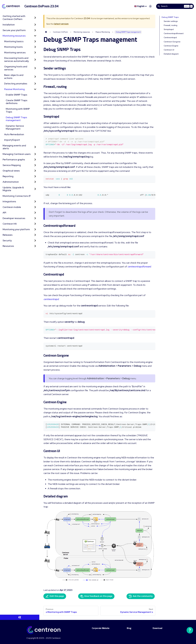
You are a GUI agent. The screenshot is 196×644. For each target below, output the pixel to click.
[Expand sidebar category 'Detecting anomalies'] (35, 84)
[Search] (175, 6)
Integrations (9, 201)
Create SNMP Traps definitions (17, 102)
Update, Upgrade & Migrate (13, 189)
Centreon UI (169, 50)
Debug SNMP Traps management (16, 119)
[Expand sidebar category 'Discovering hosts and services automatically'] (35, 60)
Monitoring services (15, 52)
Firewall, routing (171, 25)
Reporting (8, 176)
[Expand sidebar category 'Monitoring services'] (35, 53)
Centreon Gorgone (172, 42)
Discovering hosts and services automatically (16, 59)
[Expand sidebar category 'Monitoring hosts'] (35, 47)
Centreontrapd (170, 37)
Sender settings (171, 21)
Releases (8, 235)
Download (157, 628)
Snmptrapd (169, 29)
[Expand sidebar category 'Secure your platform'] (35, 30)
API (4, 213)
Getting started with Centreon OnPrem (14, 18)
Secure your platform (14, 30)
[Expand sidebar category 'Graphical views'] (35, 171)
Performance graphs (14, 159)
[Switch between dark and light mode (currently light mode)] (150, 6)
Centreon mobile (12, 207)
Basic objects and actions (14, 77)
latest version (61, 24)
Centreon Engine (171, 46)
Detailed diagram (171, 54)
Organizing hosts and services (16, 68)
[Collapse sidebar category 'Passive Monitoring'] (35, 89)
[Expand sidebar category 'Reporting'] (35, 176)
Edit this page (55, 596)
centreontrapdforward (139, 267)
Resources (8, 246)
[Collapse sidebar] (20, 617)
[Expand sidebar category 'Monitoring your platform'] (35, 229)
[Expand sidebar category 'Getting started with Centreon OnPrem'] (35, 18)
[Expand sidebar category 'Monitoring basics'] (35, 41)
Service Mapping (12, 165)
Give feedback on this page (96, 596)
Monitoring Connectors (16, 196)
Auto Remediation (14, 134)
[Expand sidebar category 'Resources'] (35, 246)
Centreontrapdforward (174, 33)
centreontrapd (51, 299)
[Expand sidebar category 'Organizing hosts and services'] (35, 68)
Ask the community (141, 596)
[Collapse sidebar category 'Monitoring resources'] (35, 36)
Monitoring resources (14, 36)
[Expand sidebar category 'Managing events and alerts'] (35, 147)
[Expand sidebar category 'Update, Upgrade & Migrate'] (35, 189)
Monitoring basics (14, 41)
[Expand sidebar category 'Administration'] (35, 182)
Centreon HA (10, 224)
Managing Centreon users (17, 154)
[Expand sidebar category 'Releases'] (35, 235)
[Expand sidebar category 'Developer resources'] (35, 218)
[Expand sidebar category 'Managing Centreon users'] (35, 154)
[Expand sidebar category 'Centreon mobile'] (35, 207)
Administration (11, 182)
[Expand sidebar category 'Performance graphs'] (35, 160)
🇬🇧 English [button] (139, 6)
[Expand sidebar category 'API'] (35, 213)
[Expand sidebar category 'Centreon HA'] (35, 224)
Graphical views (11, 171)
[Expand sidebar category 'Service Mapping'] (35, 165)
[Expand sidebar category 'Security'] (35, 241)
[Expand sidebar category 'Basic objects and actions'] (35, 77)
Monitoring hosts (13, 47)
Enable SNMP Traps (16, 95)
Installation (9, 25)
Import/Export (12, 140)
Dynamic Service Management (15, 127)
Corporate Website (101, 628)
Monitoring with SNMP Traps (18, 110)
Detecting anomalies (16, 84)
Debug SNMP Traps (170, 17)
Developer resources (14, 218)
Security (7, 240)
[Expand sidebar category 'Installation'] (35, 25)
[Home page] (46, 32)
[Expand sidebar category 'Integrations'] (35, 202)
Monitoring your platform (16, 229)
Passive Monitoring (14, 89)
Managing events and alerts (14, 147)
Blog (129, 628)
